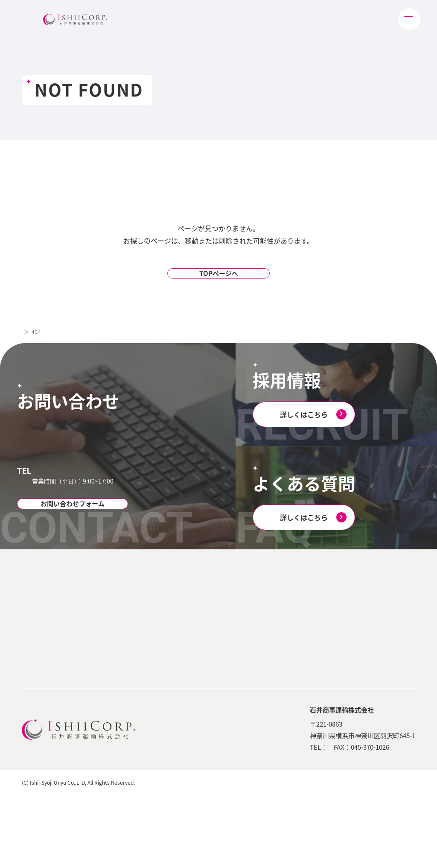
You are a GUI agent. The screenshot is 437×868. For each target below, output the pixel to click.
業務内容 (117, 604)
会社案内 (358, 604)
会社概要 (44, 640)
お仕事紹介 (300, 625)
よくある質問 (303, 671)
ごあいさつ (47, 625)
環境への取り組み (221, 646)
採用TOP (288, 604)
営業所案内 (47, 655)
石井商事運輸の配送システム (135, 675)
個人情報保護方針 (343, 855)
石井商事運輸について (54, 604)
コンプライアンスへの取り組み (227, 682)
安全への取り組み (221, 701)
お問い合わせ (364, 669)
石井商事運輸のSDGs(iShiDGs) (226, 721)
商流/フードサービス (142, 655)
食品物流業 (129, 625)
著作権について (396, 855)
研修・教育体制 (306, 640)
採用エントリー (306, 686)
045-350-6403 (77, 473)
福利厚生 (297, 655)
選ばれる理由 (207, 604)
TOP (27, 347)
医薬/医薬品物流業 (139, 640)
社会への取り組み (221, 662)
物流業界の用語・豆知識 (380, 626)
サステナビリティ (213, 626)
